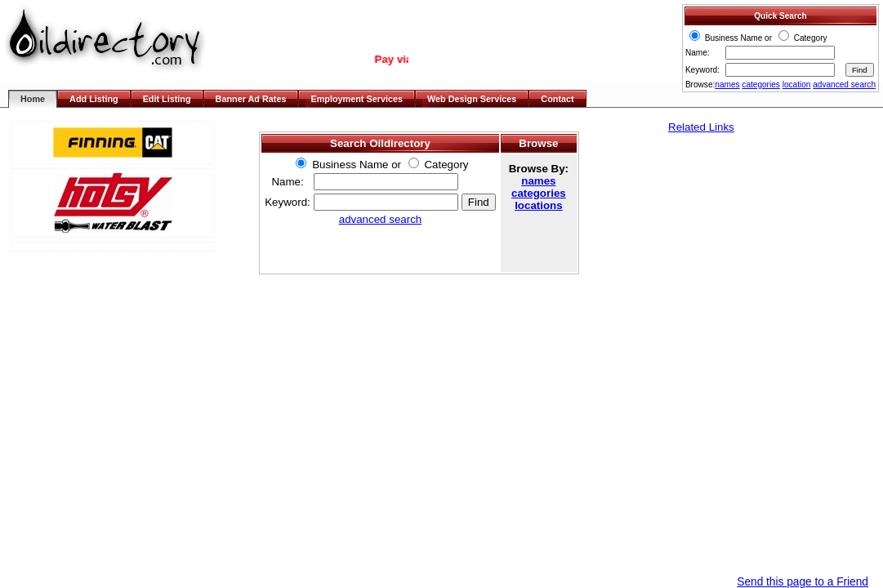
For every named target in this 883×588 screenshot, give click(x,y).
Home (33, 99)
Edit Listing (167, 99)
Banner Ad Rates (251, 99)
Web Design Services (472, 99)
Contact (557, 99)
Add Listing (94, 99)
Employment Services (357, 99)
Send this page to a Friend (803, 582)
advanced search (844, 85)
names (727, 85)
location (797, 85)
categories (761, 85)
